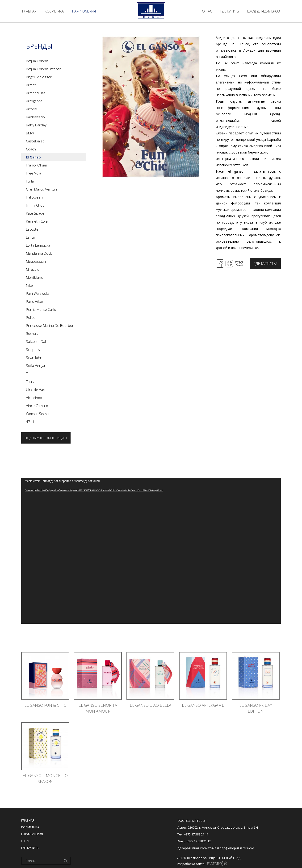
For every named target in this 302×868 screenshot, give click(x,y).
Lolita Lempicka (38, 245)
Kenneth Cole (37, 221)
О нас (26, 841)
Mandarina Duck (39, 253)
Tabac (31, 374)
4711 (30, 422)
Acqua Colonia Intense (44, 69)
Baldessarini (36, 117)
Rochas (32, 333)
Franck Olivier (37, 165)
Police (31, 317)
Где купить (30, 848)
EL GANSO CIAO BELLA (151, 705)
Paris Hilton (35, 301)
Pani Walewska (38, 293)
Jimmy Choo (35, 205)
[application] (151, 551)
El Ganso (33, 157)
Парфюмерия (32, 834)
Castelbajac (35, 141)
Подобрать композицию (46, 438)
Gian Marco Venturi (41, 189)
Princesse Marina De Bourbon (50, 325)
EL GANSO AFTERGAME (203, 705)
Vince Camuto (37, 406)
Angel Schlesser (39, 77)
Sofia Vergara (37, 365)
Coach (31, 149)
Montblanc (34, 277)
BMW (30, 133)
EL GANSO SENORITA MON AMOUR (98, 708)
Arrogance (34, 101)
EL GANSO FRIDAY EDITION (256, 708)
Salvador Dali (36, 341)
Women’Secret (38, 414)
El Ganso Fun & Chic (45, 705)
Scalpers (33, 349)
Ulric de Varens (38, 390)
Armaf (31, 85)
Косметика (30, 827)
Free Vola (34, 173)
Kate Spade (35, 213)
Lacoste (32, 229)
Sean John (34, 357)
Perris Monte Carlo (41, 309)
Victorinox (34, 398)
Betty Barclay (36, 125)
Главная (28, 820)
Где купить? (265, 264)
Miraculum (34, 269)
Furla (30, 181)
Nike (29, 285)
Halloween (34, 197)
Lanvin (31, 237)
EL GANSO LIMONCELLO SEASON (45, 778)
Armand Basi (36, 93)
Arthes (31, 109)
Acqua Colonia (37, 61)
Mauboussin (36, 261)
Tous (30, 382)
